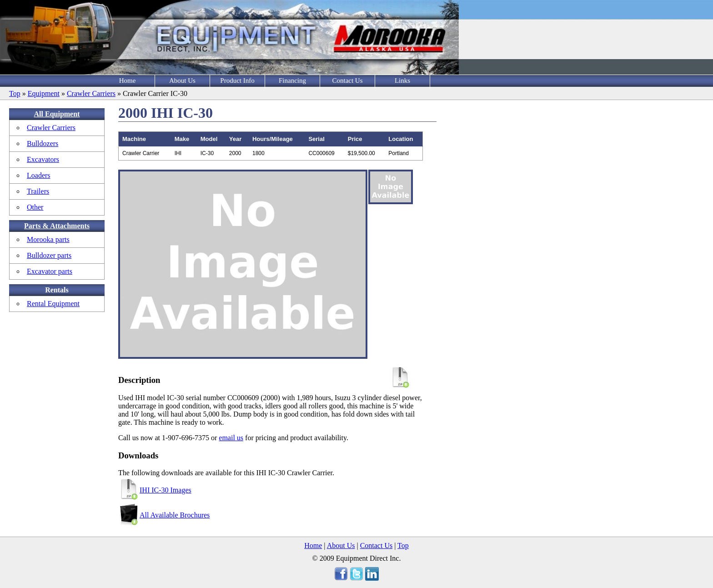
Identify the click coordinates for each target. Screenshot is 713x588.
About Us (182, 80)
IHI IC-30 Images (166, 490)
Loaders (39, 175)
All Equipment (57, 114)
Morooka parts (48, 239)
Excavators (43, 159)
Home (128, 80)
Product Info (237, 80)
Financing (292, 80)
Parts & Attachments (57, 226)
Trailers (38, 191)
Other (35, 207)
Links (402, 80)
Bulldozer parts (49, 255)
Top (15, 93)
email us (231, 438)
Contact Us (347, 80)
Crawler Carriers (91, 93)
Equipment (44, 93)
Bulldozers (43, 143)
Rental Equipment (53, 304)
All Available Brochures (175, 515)
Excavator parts (50, 271)
